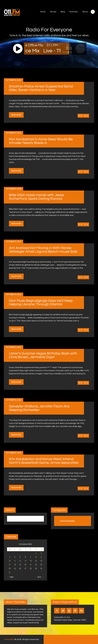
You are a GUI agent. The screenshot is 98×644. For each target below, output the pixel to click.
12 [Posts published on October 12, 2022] (20, 561)
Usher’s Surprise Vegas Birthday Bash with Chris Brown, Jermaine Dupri (43, 355)
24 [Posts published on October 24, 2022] (10, 568)
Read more (16, 115)
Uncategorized (67, 521)
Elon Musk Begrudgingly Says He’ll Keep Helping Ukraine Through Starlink (41, 302)
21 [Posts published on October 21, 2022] (31, 565)
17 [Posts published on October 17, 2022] (10, 565)
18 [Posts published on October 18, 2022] (15, 565)
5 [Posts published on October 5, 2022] (20, 557)
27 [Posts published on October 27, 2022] (25, 568)
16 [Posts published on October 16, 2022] (41, 561)
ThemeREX (9, 639)
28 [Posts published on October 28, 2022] (31, 568)
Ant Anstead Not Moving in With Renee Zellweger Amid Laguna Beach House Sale (43, 250)
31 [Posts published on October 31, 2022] (10, 572)
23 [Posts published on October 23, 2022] (41, 565)
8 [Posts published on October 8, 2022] (36, 557)
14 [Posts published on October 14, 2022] (31, 561)
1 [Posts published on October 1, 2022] (36, 553)
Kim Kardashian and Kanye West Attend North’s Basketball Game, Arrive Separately (44, 461)
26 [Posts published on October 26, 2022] (20, 568)
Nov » (40, 577)
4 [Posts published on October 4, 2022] (15, 557)
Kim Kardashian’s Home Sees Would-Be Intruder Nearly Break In (41, 141)
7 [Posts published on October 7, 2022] (31, 557)
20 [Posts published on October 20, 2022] (25, 565)
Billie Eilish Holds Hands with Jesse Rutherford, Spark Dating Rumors (36, 197)
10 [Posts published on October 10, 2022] (10, 561)
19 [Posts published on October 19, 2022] (20, 565)
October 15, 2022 (14, 80)
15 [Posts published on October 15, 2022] (36, 561)
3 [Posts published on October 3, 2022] (10, 557)
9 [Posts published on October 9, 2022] (41, 557)
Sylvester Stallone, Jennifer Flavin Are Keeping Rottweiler (39, 408)
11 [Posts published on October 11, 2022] (15, 561)
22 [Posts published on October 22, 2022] (36, 565)
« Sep (11, 577)
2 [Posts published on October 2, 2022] (41, 553)
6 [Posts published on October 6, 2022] (25, 557)
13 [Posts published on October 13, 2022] (25, 561)
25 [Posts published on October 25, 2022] (15, 568)
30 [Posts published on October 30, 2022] (41, 568)
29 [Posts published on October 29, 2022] (36, 568)
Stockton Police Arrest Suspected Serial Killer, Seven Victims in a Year (41, 88)
